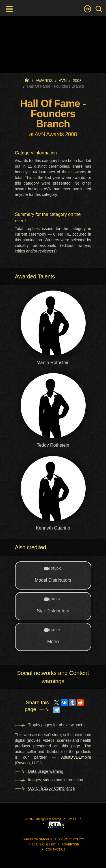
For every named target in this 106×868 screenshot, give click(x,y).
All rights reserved (49, 819)
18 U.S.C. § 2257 (44, 844)
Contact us (56, 849)
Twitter (74, 819)
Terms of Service (37, 839)
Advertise (70, 844)
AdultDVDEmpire (76, 757)
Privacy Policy (71, 839)
